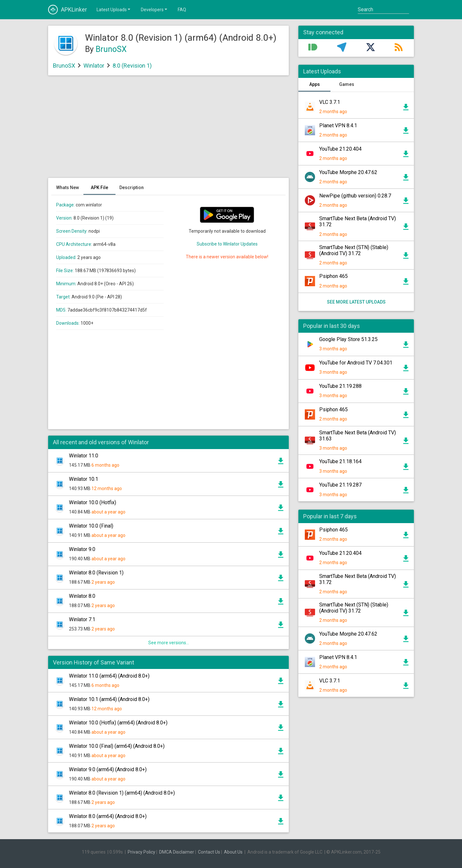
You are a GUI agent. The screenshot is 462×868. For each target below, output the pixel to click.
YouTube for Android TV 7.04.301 (356, 363)
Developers (154, 9)
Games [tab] (347, 84)
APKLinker (68, 10)
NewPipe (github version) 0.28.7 (355, 196)
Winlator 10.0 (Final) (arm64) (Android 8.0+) (117, 746)
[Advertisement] (168, 130)
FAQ (182, 10)
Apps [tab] (315, 84)
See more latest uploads (356, 302)
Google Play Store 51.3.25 (348, 339)
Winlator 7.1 (82, 619)
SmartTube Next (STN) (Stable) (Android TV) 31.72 (354, 250)
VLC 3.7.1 (330, 102)
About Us (233, 852)
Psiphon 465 (334, 276)
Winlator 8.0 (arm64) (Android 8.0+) (108, 816)
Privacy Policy (141, 852)
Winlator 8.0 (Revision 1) (96, 573)
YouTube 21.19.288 (340, 386)
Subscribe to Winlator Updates (227, 244)
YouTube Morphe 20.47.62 (348, 172)
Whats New (68, 188)
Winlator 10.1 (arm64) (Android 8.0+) (109, 699)
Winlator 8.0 (82, 596)
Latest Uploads (114, 9)
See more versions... (169, 643)
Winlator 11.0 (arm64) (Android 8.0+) (109, 676)
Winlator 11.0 (84, 456)
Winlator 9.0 (82, 549)
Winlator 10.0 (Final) (91, 526)
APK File (99, 188)
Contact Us (209, 852)
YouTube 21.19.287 (340, 485)
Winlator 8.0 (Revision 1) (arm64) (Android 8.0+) (122, 793)
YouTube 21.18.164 (340, 461)
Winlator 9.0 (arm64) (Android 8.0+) (108, 769)
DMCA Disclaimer (177, 852)
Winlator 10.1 (84, 479)
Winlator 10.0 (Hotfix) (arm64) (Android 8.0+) (118, 723)
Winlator (94, 66)
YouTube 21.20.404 (340, 149)
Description (132, 188)
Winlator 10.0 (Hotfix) (93, 502)
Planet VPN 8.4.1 (338, 125)
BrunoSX (111, 49)
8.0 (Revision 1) (132, 66)
